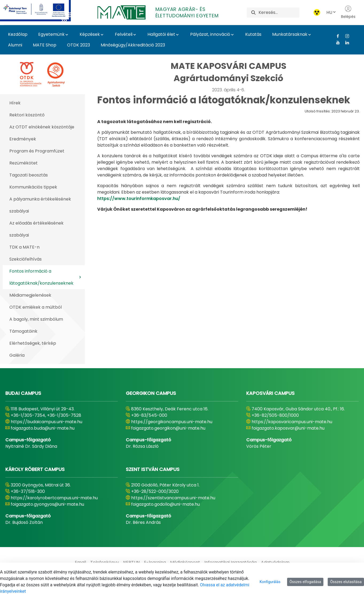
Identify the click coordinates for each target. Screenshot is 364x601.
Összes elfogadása (305, 582)
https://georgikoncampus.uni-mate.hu (172, 422)
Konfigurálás (270, 582)
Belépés (348, 12)
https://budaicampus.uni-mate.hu (46, 422)
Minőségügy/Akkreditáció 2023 (133, 45)
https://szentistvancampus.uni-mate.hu (173, 498)
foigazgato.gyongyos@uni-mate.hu (47, 504)
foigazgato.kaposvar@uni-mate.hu (288, 428)
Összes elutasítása (346, 582)
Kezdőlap (18, 34)
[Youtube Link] (336, 42)
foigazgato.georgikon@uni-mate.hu (168, 428)
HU (331, 12)
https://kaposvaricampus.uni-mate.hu (292, 422)
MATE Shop (45, 45)
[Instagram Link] (345, 36)
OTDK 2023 (79, 45)
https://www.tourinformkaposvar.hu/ (139, 199)
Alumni (15, 45)
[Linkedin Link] (345, 42)
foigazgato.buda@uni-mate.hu (43, 428)
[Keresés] (279, 13)
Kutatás (253, 34)
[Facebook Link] (336, 36)
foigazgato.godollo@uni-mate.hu (165, 504)
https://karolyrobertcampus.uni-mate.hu (54, 498)
